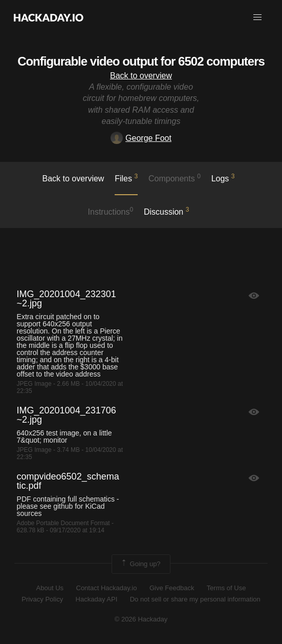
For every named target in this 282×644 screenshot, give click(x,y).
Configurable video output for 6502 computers (141, 61)
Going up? (140, 564)
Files (126, 178)
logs (223, 178)
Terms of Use (226, 588)
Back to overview (141, 76)
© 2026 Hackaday (141, 619)
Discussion (167, 211)
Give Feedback (172, 588)
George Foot (141, 138)
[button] (257, 17)
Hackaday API (97, 599)
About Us (50, 588)
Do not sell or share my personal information (195, 599)
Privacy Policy (42, 599)
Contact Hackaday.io (107, 588)
